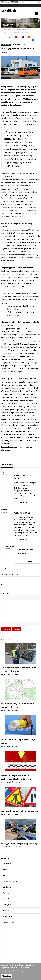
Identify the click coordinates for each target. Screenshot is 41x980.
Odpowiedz (23, 502)
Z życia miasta (8, 863)
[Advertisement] (20, 946)
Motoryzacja (27, 30)
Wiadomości (18, 30)
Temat (3, 584)
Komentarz (5, 594)
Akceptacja (7, 976)
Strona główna (8, 30)
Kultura (5, 875)
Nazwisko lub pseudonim (10, 575)
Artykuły (6, 911)
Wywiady (6, 893)
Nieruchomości (8, 917)
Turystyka (6, 899)
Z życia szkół (7, 887)
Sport (5, 869)
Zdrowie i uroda (8, 922)
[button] (3, 598)
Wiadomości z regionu (10, 881)
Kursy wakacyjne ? (23, 513)
